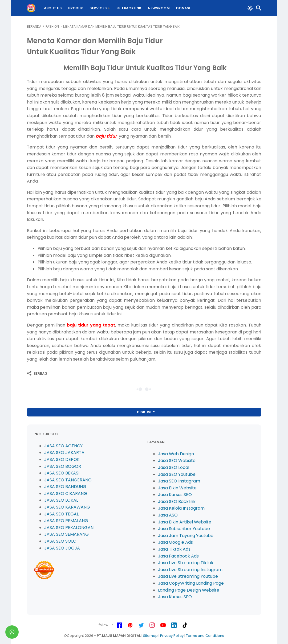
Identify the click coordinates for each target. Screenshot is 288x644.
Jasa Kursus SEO (175, 495)
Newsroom (159, 8)
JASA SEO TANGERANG (68, 480)
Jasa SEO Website (177, 461)
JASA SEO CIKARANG (66, 494)
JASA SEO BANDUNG (65, 487)
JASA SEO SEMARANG (66, 534)
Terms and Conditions (205, 636)
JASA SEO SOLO (60, 541)
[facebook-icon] (119, 625)
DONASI (183, 8)
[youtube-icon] (163, 625)
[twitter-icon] (141, 625)
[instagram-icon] (152, 625)
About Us (53, 8)
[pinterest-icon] (130, 625)
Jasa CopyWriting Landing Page (191, 583)
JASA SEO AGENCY (63, 446)
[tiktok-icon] (185, 625)
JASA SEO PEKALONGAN (69, 528)
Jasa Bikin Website (177, 488)
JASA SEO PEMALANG (66, 521)
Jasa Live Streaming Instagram (190, 570)
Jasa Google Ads (175, 542)
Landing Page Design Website (189, 590)
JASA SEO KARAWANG (67, 507)
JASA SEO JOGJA (62, 548)
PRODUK (76, 8)
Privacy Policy (172, 636)
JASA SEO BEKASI (62, 473)
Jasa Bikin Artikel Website (185, 522)
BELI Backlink (129, 8)
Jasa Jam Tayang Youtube (186, 536)
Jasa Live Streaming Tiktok (186, 563)
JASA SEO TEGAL (61, 514)
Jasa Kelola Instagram (181, 508)
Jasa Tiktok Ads (174, 549)
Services (98, 8)
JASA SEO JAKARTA (64, 453)
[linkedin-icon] (174, 625)
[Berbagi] (38, 373)
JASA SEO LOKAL (61, 500)
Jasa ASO (168, 515)
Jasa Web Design (176, 454)
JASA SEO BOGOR (63, 466)
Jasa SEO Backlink (177, 501)
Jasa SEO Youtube (177, 474)
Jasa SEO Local (174, 467)
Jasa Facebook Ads (178, 556)
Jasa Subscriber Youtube (184, 529)
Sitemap (150, 636)
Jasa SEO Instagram (179, 481)
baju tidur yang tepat (91, 325)
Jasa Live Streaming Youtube (188, 576)
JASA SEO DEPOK (62, 459)
